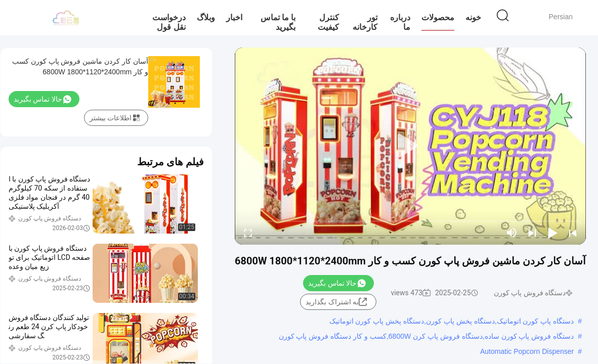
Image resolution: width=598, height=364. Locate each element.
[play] (410, 146)
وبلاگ (206, 17)
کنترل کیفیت (328, 22)
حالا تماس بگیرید (337, 283)
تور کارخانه (365, 22)
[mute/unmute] (512, 233)
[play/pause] (552, 233)
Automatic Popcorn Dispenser (527, 351)
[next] (532, 233)
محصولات (438, 17)
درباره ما (400, 22)
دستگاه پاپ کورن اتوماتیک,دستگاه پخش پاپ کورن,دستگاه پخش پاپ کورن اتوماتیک (452, 321)
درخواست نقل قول (169, 22)
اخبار (234, 17)
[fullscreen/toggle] (248, 233)
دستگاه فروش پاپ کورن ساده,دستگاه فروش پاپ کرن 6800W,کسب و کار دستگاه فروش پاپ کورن (426, 336)
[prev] (573, 233)
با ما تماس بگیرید (278, 22)
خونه (473, 17)
